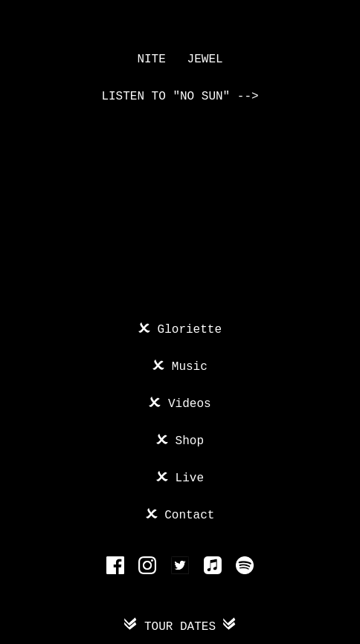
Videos (186, 403)
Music (186, 365)
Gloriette (186, 328)
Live (186, 477)
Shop (186, 440)
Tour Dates (180, 625)
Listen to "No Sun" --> (180, 97)
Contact (186, 514)
